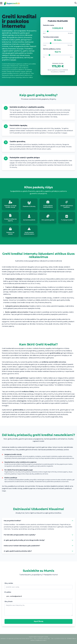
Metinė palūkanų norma (52, 49)
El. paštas (8, 592)
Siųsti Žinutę (38, 621)
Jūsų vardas (9, 583)
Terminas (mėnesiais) (51, 37)
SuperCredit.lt (33, 637)
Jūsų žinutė (9, 601)
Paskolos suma (48, 25)
